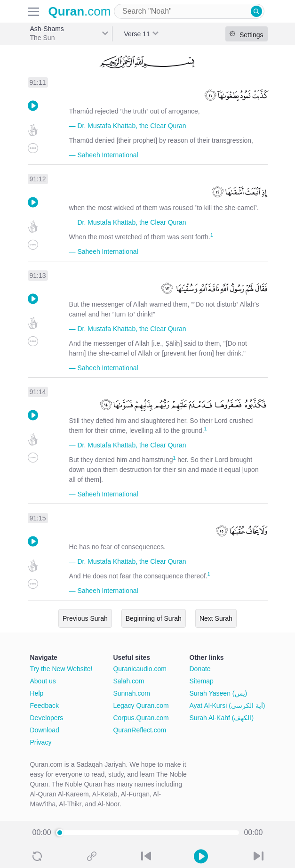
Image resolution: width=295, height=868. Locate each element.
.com (80, 11)
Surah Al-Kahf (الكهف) (222, 718)
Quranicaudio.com (140, 669)
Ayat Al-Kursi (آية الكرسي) (227, 706)
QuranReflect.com (140, 730)
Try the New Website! (61, 669)
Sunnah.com (132, 693)
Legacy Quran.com (141, 706)
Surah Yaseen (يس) (219, 693)
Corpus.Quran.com (141, 718)
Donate (200, 669)
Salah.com (128, 681)
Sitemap (202, 681)
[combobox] (189, 11)
